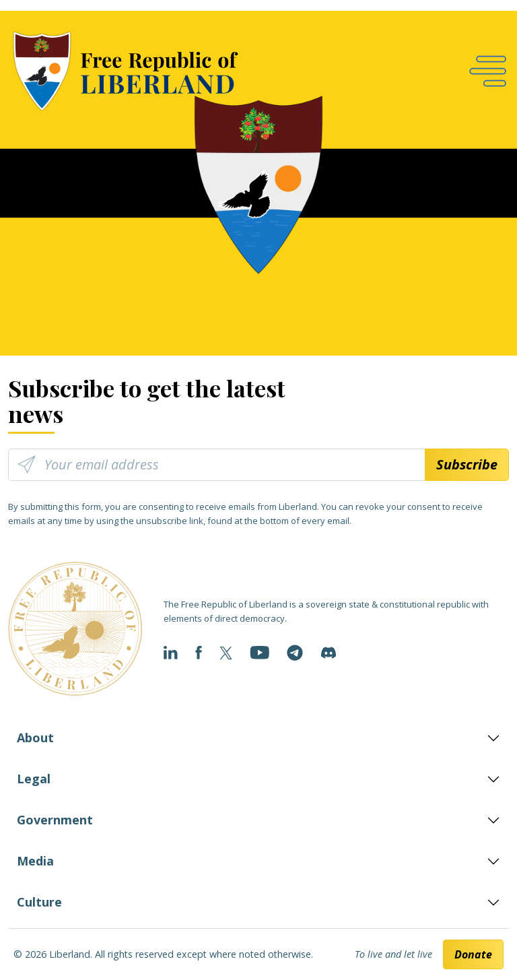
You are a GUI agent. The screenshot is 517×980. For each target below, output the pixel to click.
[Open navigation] (488, 71)
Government (55, 820)
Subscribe (467, 464)
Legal (34, 779)
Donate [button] (473, 954)
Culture (39, 902)
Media (35, 861)
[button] (488, 71)
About (35, 738)
